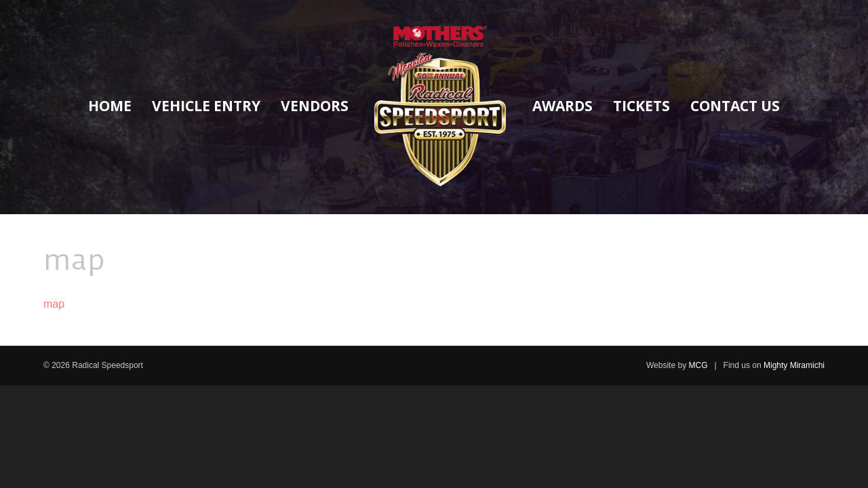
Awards (563, 106)
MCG (698, 365)
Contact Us (735, 106)
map (54, 304)
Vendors (315, 106)
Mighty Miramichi (794, 365)
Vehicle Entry (206, 106)
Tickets (642, 106)
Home (110, 106)
